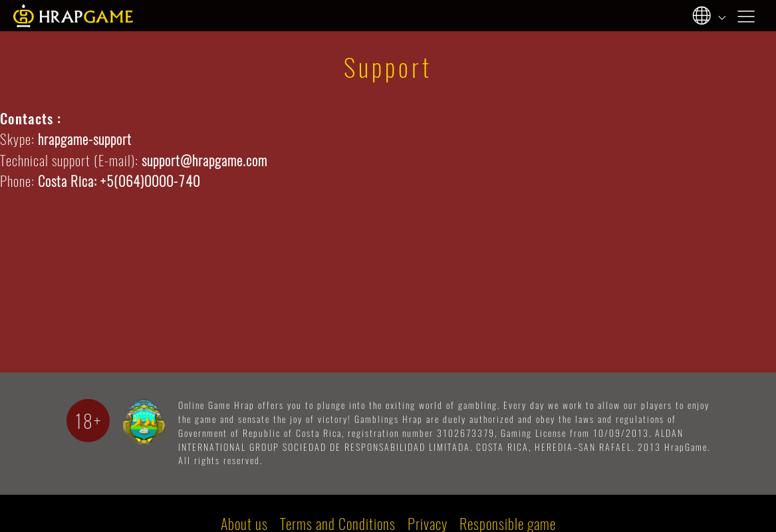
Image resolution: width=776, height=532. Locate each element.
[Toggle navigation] (755, 15)
